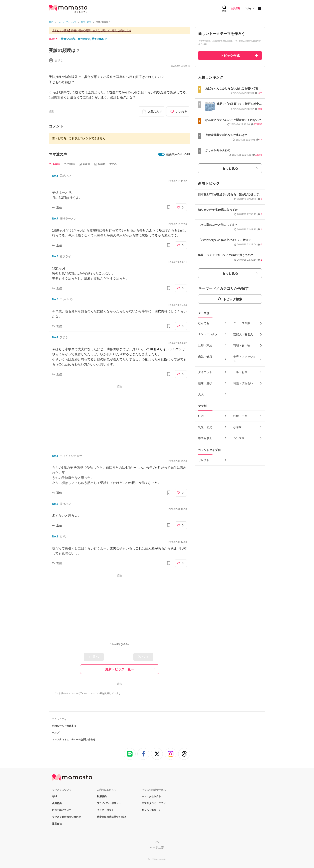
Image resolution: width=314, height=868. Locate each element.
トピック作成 (230, 56)
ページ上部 (157, 847)
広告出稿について (62, 810)
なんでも (204, 323)
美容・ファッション (245, 359)
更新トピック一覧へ (120, 669)
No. (55, 176)
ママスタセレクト (151, 796)
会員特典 (57, 803)
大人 (201, 394)
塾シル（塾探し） (151, 810)
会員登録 (235, 8)
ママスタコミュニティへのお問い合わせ (74, 740)
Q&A (55, 796)
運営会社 (57, 824)
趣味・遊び (205, 383)
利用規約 (102, 796)
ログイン (249, 8)
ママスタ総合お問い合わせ (66, 817)
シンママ (239, 438)
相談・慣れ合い (243, 383)
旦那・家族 (205, 345)
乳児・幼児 (205, 427)
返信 (59, 207)
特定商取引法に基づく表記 (111, 817)
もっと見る (230, 168)
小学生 (238, 427)
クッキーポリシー (107, 810)
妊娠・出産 (240, 416)
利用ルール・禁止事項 (64, 726)
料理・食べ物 (242, 345)
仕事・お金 (240, 372)
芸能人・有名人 (243, 334)
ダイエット (205, 372)
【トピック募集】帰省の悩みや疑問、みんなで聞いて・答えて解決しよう (92, 30)
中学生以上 (205, 438)
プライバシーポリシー (109, 803)
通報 (51, 111)
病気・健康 (205, 357)
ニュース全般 (242, 323)
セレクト (204, 460)
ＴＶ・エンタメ (208, 334)
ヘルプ (56, 733)
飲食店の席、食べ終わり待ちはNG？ (84, 39)
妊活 (201, 416)
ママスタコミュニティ (154, 803)
